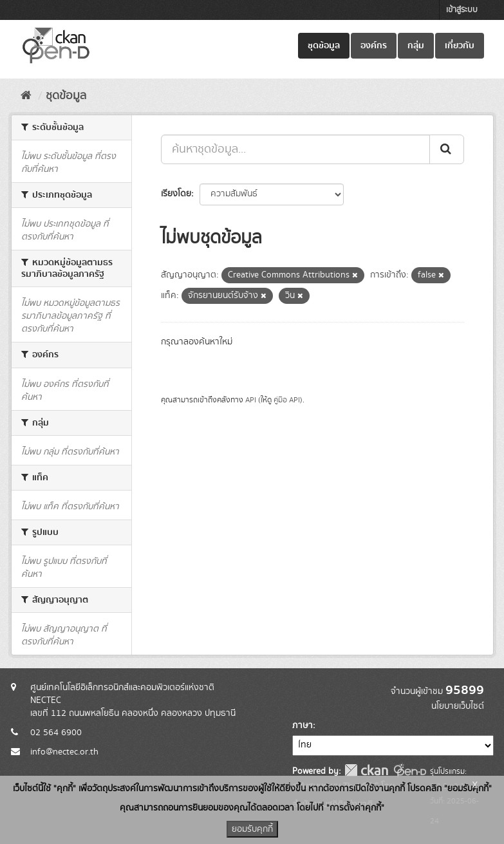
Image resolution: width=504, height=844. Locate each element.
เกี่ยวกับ (460, 46)
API (251, 400)
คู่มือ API (287, 400)
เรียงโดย (176, 194)
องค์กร (374, 46)
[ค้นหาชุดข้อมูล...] (295, 149)
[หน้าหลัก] (26, 96)
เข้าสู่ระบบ (462, 10)
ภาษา (303, 726)
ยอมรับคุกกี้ (252, 829)
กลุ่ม (416, 46)
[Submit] (447, 149)
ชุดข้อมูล (324, 46)
